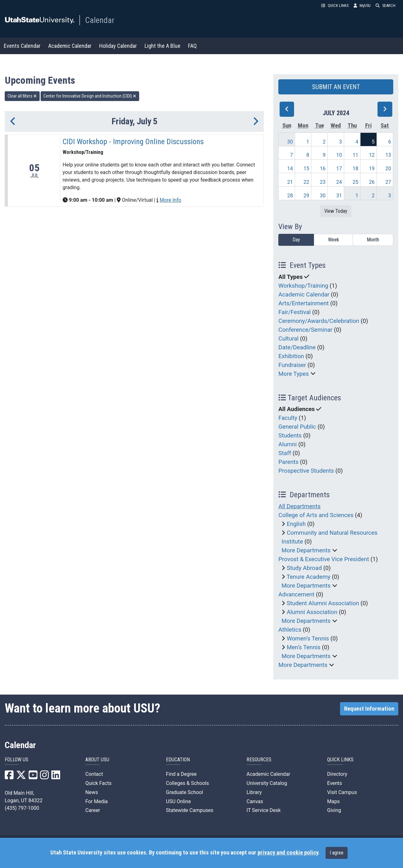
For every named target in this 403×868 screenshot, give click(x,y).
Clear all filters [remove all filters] (22, 96)
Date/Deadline (297, 347)
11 (355, 155)
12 (372, 155)
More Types (294, 374)
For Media (96, 801)
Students (290, 436)
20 (388, 169)
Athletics (290, 630)
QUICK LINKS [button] (335, 6)
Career (93, 810)
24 (339, 182)
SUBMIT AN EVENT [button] (336, 87)
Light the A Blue (162, 46)
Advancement (296, 595)
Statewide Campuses (190, 810)
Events (335, 783)
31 (339, 196)
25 (355, 182)
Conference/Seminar (305, 330)
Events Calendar (22, 46)
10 (339, 155)
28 (290, 196)
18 (355, 169)
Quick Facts (98, 783)
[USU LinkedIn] (56, 777)
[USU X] (21, 777)
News (92, 792)
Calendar (100, 20)
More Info (170, 200)
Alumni (287, 444)
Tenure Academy (308, 577)
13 (388, 155)
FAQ (192, 46)
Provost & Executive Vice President (324, 559)
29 (306, 196)
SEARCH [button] (386, 6)
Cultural (288, 339)
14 (290, 169)
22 (306, 182)
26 (372, 182)
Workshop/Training (303, 286)
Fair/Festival (295, 312)
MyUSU (362, 6)
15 (306, 169)
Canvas (255, 801)
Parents (288, 462)
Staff (285, 453)
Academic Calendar (70, 46)
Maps (333, 801)
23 (323, 182)
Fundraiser (292, 365)
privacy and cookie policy (288, 853)
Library (254, 792)
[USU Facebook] (9, 777)
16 (323, 169)
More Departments (306, 550)
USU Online (178, 801)
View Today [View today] (336, 211)
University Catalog (267, 783)
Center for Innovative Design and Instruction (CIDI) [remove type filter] (90, 96)
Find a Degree (181, 774)
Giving (334, 810)
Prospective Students (306, 471)
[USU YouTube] (33, 777)
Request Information (369, 709)
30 (290, 142)
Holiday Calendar (118, 46)
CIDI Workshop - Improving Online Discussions (133, 142)
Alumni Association (312, 612)
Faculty (288, 418)
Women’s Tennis (308, 639)
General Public (297, 427)
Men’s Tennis (304, 647)
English (296, 524)
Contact (94, 774)
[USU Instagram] (44, 777)
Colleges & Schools (187, 783)
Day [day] (296, 240)
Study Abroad (304, 568)
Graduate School (184, 792)
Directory (337, 774)
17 (339, 169)
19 (372, 169)
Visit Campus (342, 792)
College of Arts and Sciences (316, 515)
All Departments (299, 506)
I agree (337, 853)
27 (388, 182)
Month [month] (373, 240)
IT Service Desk (264, 810)
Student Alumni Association (323, 603)
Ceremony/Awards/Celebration (319, 321)
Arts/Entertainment (304, 303)
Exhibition (291, 356)
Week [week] (334, 240)
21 (290, 182)
